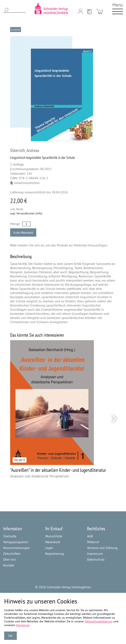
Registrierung (55, 554)
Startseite (10, 536)
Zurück (16, 30)
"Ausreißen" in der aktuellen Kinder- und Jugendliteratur (58, 470)
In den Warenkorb (23, 232)
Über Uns (10, 559)
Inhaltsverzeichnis (25, 183)
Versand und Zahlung (102, 548)
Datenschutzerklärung (99, 621)
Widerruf (93, 542)
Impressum (95, 554)
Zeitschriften (12, 554)
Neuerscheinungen (16, 548)
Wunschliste (54, 536)
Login (49, 548)
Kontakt (9, 565)
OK (10, 636)
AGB (90, 536)
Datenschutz (96, 559)
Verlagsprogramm (16, 542)
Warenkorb (53, 542)
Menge (15, 224)
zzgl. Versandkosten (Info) (26, 213)
